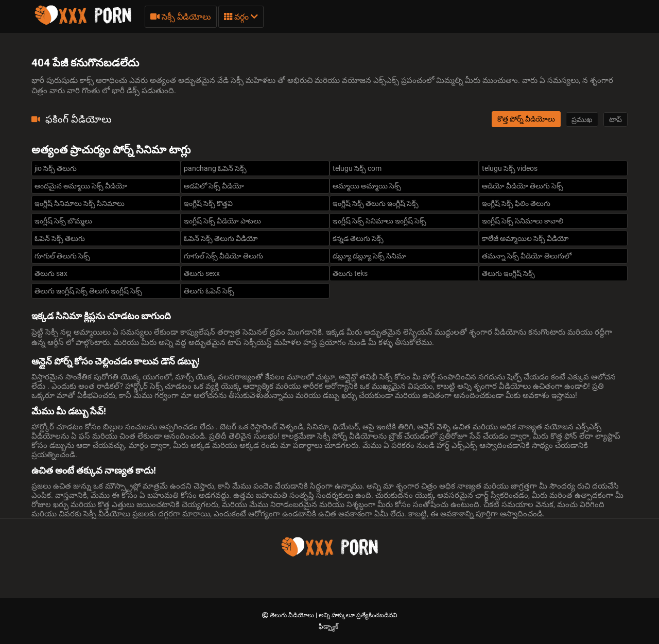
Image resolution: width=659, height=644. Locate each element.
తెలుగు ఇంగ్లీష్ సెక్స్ (508, 273)
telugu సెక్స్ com (357, 168)
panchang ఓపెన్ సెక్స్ (215, 168)
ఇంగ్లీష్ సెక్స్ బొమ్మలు (63, 221)
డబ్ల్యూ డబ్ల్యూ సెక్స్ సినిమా (369, 256)
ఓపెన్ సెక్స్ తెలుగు (60, 238)
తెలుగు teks (350, 273)
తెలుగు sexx (202, 273)
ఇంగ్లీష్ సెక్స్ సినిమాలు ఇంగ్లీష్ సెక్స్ (379, 221)
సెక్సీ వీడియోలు (181, 17)
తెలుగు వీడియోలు (293, 615)
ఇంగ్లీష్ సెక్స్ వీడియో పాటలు (222, 221)
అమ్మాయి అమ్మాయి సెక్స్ (367, 186)
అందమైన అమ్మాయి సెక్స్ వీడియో (81, 186)
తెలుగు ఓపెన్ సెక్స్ (209, 291)
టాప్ (615, 119)
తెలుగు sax (51, 273)
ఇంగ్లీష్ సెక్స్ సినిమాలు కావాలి (523, 221)
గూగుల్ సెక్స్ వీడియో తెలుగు (223, 256)
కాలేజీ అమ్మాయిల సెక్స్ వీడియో (525, 238)
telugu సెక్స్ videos (510, 168)
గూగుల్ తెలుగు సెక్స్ (62, 256)
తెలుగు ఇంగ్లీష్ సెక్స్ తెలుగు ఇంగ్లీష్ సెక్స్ (88, 291)
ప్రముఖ (582, 119)
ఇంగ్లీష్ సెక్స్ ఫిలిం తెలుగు (516, 203)
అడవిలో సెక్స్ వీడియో (214, 186)
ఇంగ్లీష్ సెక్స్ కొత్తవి (208, 203)
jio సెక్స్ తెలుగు (56, 168)
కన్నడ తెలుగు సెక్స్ (358, 238)
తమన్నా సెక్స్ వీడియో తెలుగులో (527, 256)
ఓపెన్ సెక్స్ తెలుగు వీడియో (221, 238)
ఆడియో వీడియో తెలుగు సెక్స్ (523, 186)
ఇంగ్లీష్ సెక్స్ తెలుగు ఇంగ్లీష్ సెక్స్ (376, 203)
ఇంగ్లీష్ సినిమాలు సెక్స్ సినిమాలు (80, 203)
